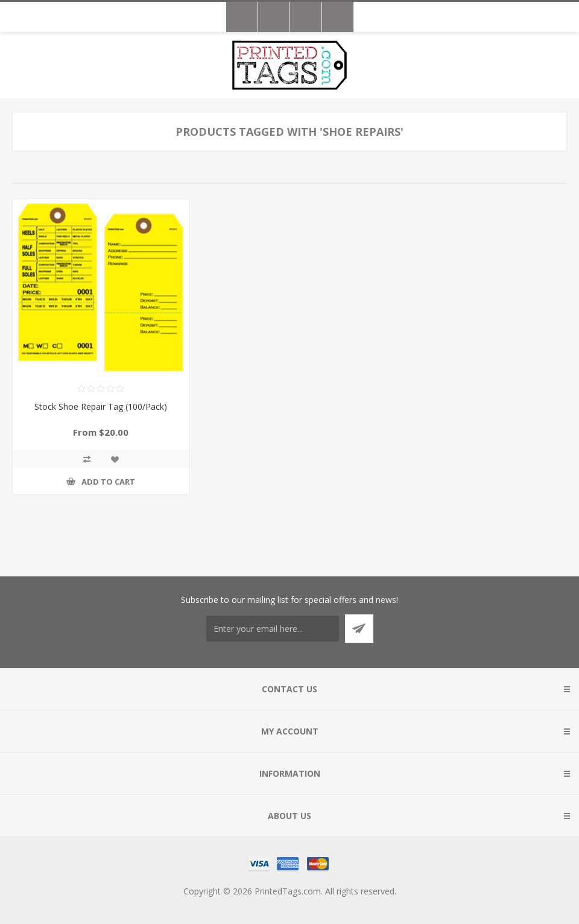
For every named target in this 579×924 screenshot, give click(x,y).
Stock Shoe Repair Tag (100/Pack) (101, 406)
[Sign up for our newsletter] (273, 629)
